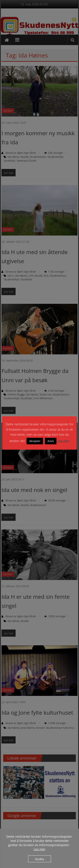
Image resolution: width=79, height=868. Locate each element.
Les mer (63, 441)
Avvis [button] (51, 441)
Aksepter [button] (35, 441)
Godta (39, 859)
